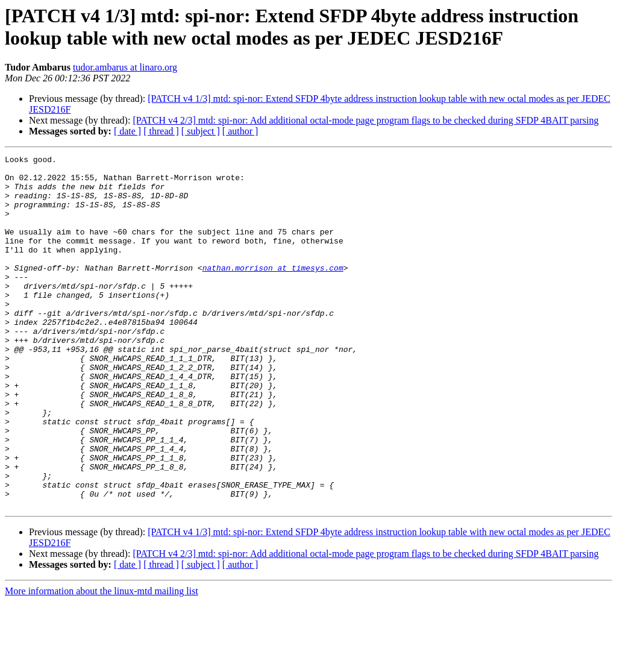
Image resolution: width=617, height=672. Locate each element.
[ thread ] (161, 131)
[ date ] (127, 131)
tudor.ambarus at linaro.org (125, 67)
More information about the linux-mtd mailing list (102, 661)
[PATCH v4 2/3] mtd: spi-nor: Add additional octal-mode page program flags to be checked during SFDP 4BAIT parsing (365, 120)
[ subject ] (201, 131)
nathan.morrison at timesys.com (273, 291)
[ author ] (240, 131)
